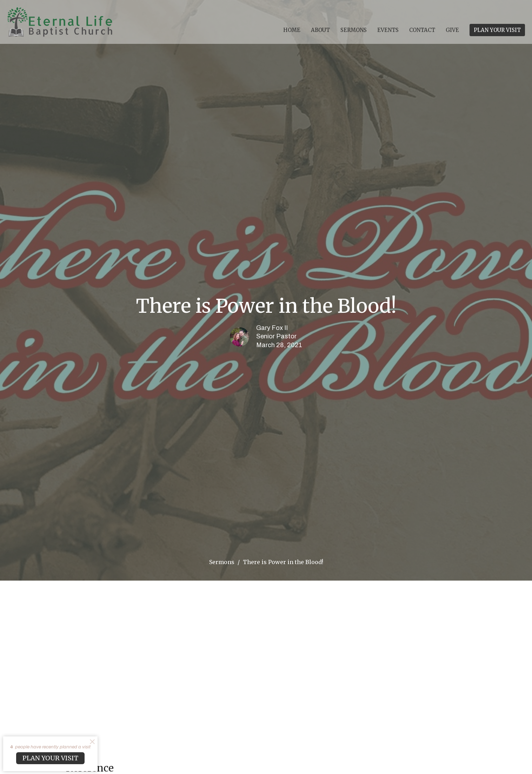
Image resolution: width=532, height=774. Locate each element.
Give (452, 30)
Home (292, 30)
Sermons (354, 30)
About (320, 30)
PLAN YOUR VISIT (497, 30)
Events (388, 30)
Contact (422, 30)
